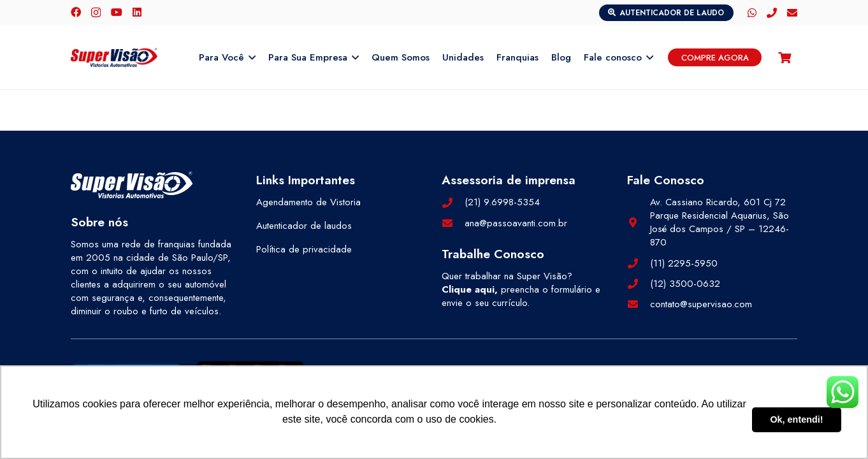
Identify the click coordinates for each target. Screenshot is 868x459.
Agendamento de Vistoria (308, 202)
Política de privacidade (304, 249)
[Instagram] (96, 13)
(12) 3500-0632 (685, 284)
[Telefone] (772, 13)
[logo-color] (114, 57)
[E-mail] (792, 13)
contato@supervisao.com (701, 304)
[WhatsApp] (752, 13)
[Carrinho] (785, 57)
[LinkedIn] (137, 12)
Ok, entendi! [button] (796, 419)
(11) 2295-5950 (684, 263)
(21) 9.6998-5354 (502, 202)
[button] (250, 57)
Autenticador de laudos (304, 226)
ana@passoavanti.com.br (516, 223)
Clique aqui (468, 289)
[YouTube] (117, 12)
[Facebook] (76, 12)
